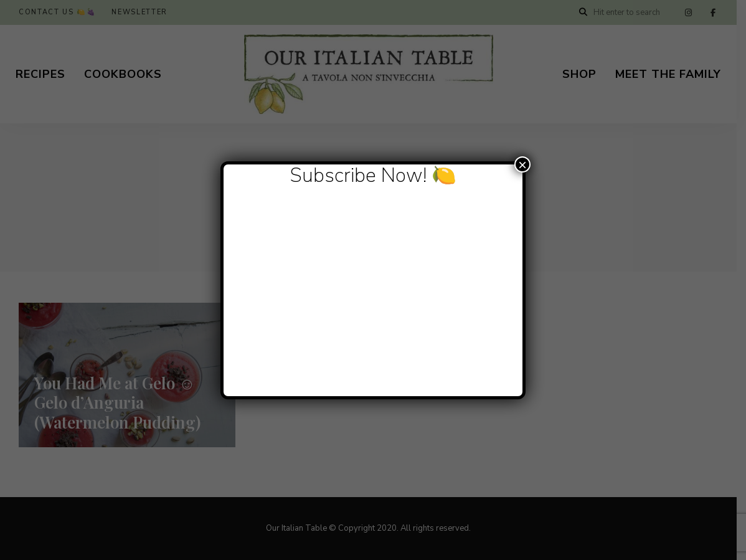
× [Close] (522, 164)
